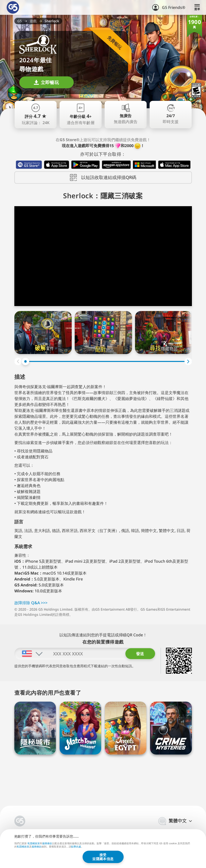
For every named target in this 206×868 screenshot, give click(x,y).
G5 (20, 21)
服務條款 (47, 843)
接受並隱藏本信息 (103, 857)
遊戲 (33, 21)
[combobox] (29, 654)
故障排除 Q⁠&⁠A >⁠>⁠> (31, 603)
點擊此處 (76, 847)
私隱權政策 (34, 843)
